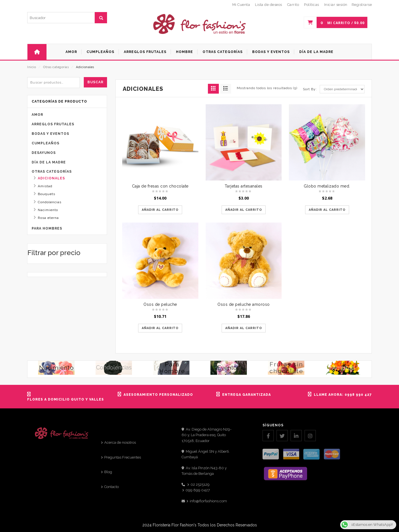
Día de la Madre (49, 162)
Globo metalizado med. (327, 186)
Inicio (32, 67)
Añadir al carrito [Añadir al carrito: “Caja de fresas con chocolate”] (160, 210)
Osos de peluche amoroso (244, 304)
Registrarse (362, 5)
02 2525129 (200, 484)
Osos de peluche (160, 304)
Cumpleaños (46, 143)
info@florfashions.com (208, 501)
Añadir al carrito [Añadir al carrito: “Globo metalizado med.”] (327, 210)
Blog (108, 472)
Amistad (45, 186)
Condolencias (50, 202)
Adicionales (51, 178)
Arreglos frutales (53, 124)
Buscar (95, 82)
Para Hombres (47, 228)
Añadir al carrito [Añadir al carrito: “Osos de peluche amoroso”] (244, 328)
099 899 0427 (198, 490)
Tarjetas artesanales (244, 186)
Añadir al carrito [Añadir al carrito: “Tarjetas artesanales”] (244, 210)
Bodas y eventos (50, 134)
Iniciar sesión (336, 5)
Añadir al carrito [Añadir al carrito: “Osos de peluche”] (160, 328)
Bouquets (47, 194)
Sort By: (310, 89)
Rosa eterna (48, 218)
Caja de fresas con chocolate (160, 186)
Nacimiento (48, 210)
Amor (37, 115)
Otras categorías (56, 67)
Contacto (112, 487)
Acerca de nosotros (120, 442)
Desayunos (44, 153)
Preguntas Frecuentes (123, 457)
